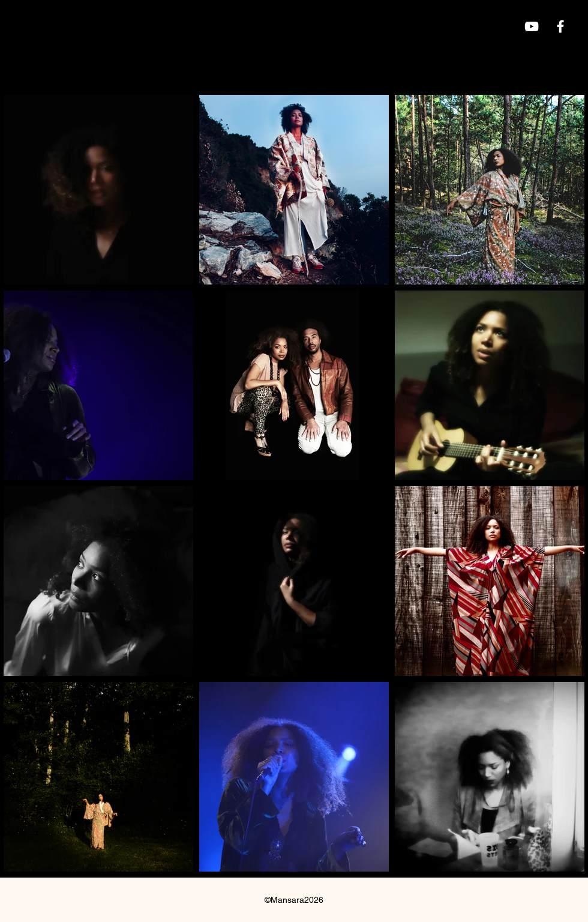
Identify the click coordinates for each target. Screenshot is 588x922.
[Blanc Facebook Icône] (560, 26)
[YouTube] (532, 26)
